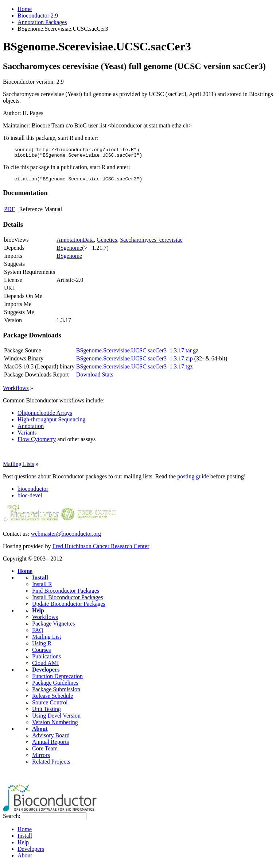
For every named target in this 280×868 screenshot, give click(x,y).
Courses (42, 653)
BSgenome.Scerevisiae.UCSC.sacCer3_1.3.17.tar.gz (137, 354)
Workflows (16, 391)
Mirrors (41, 758)
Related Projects (51, 765)
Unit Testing (46, 712)
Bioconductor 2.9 (38, 16)
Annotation (31, 429)
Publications (46, 660)
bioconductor (33, 492)
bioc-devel (30, 499)
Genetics (107, 243)
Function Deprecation (57, 679)
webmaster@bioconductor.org (66, 537)
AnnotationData (75, 243)
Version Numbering (55, 725)
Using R (42, 647)
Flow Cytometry (37, 442)
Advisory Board (51, 739)
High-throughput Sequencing (51, 423)
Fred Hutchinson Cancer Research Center (101, 549)
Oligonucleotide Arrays (45, 416)
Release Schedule (52, 699)
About (40, 732)
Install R (42, 587)
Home (25, 9)
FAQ (38, 633)
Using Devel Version (56, 719)
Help (38, 614)
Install (40, 581)
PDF (9, 212)
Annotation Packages (42, 22)
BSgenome (69, 251)
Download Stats (95, 378)
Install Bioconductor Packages (68, 601)
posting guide (193, 480)
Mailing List (47, 640)
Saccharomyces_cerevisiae (151, 243)
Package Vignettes (53, 627)
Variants (27, 436)
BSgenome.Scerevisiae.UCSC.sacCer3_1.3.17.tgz (135, 370)
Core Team (45, 752)
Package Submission (56, 693)
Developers (46, 673)
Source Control (50, 706)
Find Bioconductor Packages (66, 594)
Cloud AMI (45, 666)
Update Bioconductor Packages (69, 607)
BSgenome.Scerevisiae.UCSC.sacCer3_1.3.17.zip (135, 362)
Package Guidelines (55, 686)
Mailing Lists (19, 467)
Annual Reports (50, 745)
